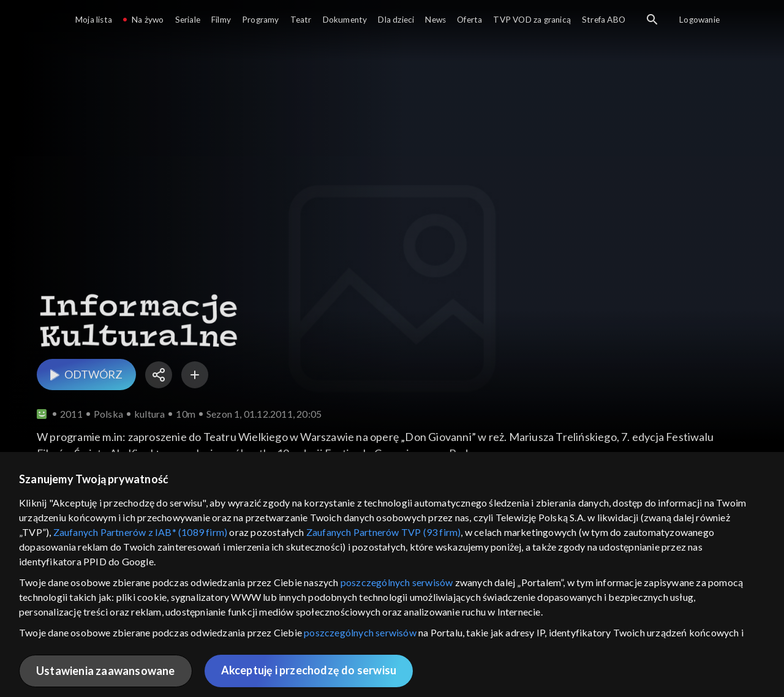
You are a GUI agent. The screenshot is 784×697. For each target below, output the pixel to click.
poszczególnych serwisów (397, 582)
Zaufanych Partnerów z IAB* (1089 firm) (141, 532)
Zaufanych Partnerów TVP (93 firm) (384, 532)
